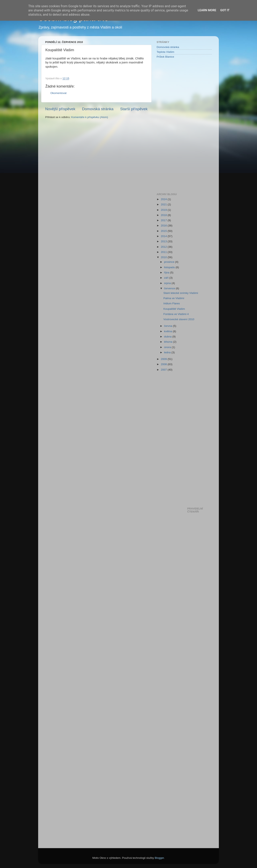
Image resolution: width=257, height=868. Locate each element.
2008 (164, 364)
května (168, 331)
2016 (164, 226)
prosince (170, 262)
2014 (164, 236)
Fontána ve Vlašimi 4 (176, 314)
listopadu (170, 267)
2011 (164, 252)
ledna (168, 352)
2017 (164, 220)
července (170, 288)
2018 (164, 215)
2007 (164, 370)
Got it (225, 10)
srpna (168, 283)
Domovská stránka (98, 109)
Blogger (159, 858)
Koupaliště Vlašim (174, 309)
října (167, 273)
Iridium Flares (172, 303)
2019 (164, 210)
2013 (164, 241)
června (168, 326)
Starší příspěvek (134, 109)
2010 (164, 257)
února (168, 347)
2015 (164, 231)
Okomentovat (58, 93)
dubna (168, 337)
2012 (164, 247)
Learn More (207, 10)
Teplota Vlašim (165, 52)
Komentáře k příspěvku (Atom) (90, 117)
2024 (164, 199)
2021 (164, 204)
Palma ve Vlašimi (174, 298)
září (167, 278)
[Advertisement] (173, 125)
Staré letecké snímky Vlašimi (181, 293)
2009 (164, 359)
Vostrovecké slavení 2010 (179, 319)
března (169, 342)
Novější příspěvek (60, 109)
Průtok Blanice (165, 57)
